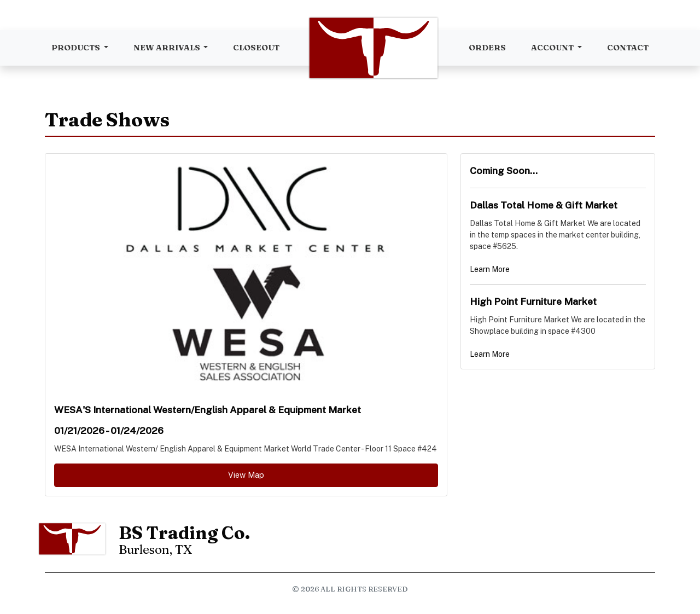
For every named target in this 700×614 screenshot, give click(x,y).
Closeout (256, 48)
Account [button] (553, 48)
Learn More (490, 269)
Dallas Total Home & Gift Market (544, 205)
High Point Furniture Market (533, 301)
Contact (628, 48)
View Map (246, 475)
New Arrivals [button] (168, 48)
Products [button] (77, 48)
